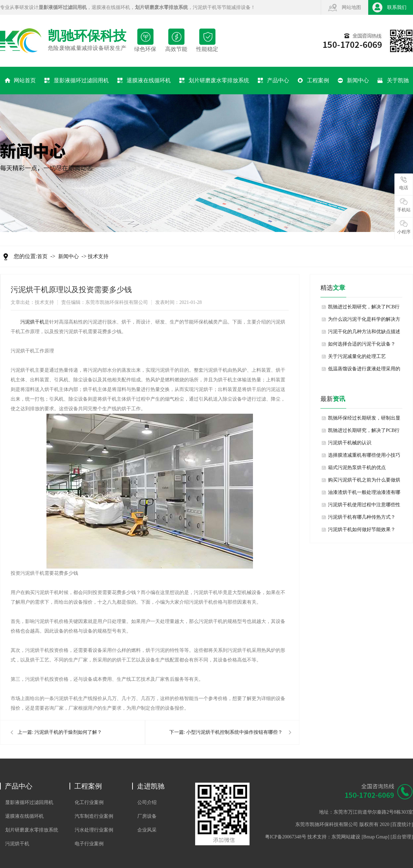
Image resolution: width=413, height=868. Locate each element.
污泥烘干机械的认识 (350, 443)
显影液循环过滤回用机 (77, 81)
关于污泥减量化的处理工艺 (357, 356)
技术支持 (98, 256)
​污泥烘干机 (32, 322)
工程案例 (313, 81)
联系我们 (397, 7)
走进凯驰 (151, 786)
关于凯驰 (393, 81)
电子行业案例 (89, 844)
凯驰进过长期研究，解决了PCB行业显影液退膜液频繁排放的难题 (364, 309)
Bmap (369, 837)
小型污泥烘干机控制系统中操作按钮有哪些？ (234, 732)
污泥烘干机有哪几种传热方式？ (362, 517)
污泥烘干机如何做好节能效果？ (362, 530)
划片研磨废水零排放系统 (214, 81)
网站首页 (20, 81)
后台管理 (402, 837)
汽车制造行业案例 (94, 816)
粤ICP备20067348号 (286, 837)
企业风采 (147, 830)
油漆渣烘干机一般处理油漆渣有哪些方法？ (364, 494)
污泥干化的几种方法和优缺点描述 (364, 332)
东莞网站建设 (346, 837)
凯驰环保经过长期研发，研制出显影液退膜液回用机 (364, 420)
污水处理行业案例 (94, 830)
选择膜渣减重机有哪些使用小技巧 (364, 455)
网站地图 (351, 7)
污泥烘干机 (205, 7)
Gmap (382, 837)
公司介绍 (147, 802)
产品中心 (273, 81)
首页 (42, 256)
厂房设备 (147, 816)
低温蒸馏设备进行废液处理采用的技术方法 (364, 371)
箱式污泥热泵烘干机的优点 (357, 468)
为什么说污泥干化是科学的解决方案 (364, 321)
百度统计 (402, 824)
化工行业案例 (89, 802)
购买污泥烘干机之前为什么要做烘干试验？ (364, 482)
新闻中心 (353, 81)
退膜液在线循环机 (111, 7)
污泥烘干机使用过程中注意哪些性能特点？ (364, 507)
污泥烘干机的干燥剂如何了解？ (68, 732)
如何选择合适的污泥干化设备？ (362, 344)
